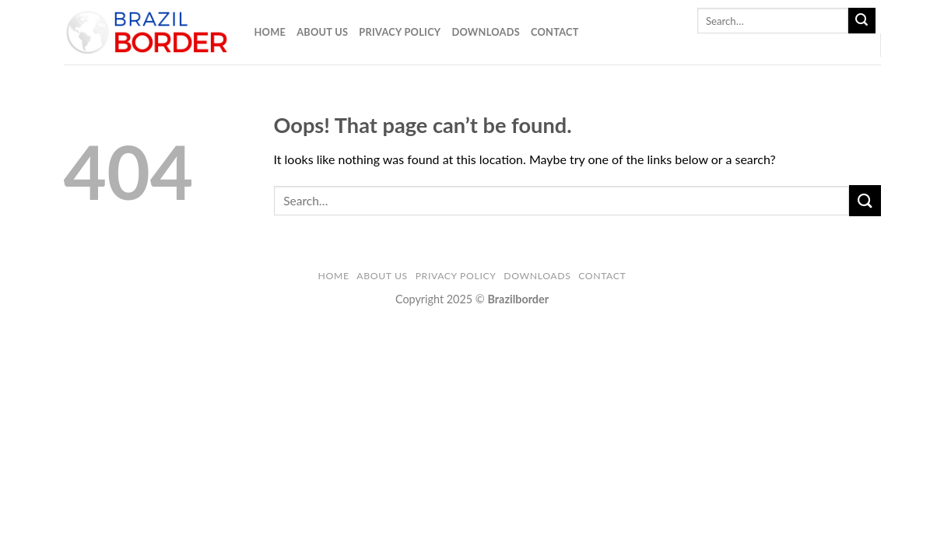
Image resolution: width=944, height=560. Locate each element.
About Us (322, 32)
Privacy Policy (400, 32)
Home (270, 32)
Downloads (486, 32)
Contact (555, 32)
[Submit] (862, 21)
